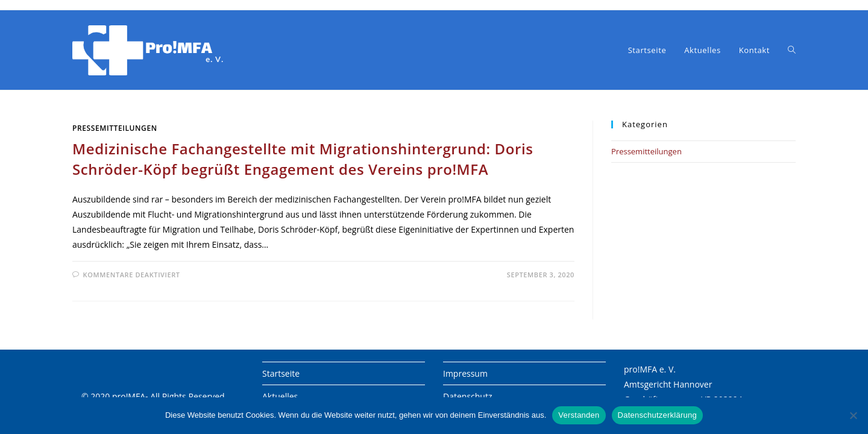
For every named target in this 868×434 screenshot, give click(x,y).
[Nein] (853, 415)
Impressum (465, 373)
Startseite (281, 373)
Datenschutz (467, 396)
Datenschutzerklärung (657, 415)
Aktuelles (280, 396)
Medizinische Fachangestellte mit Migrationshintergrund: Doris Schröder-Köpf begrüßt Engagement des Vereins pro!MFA (303, 159)
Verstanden (579, 415)
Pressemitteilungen (115, 128)
